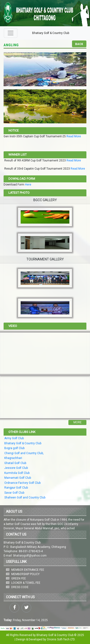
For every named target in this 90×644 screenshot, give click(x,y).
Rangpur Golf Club (16, 488)
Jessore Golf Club (16, 468)
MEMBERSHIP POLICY (25, 574)
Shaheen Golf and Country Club (25, 498)
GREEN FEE (19, 578)
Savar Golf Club (14, 493)
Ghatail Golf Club (15, 463)
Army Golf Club (14, 438)
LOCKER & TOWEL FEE (26, 583)
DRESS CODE (20, 587)
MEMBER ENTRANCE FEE (28, 570)
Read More (74, 136)
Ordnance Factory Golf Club (22, 483)
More (78, 422)
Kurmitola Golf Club (17, 473)
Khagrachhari (13, 458)
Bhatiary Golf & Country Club (51, 33)
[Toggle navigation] (11, 33)
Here (28, 185)
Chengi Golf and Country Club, (24, 453)
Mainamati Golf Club (18, 478)
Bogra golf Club (14, 448)
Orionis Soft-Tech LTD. (61, 639)
